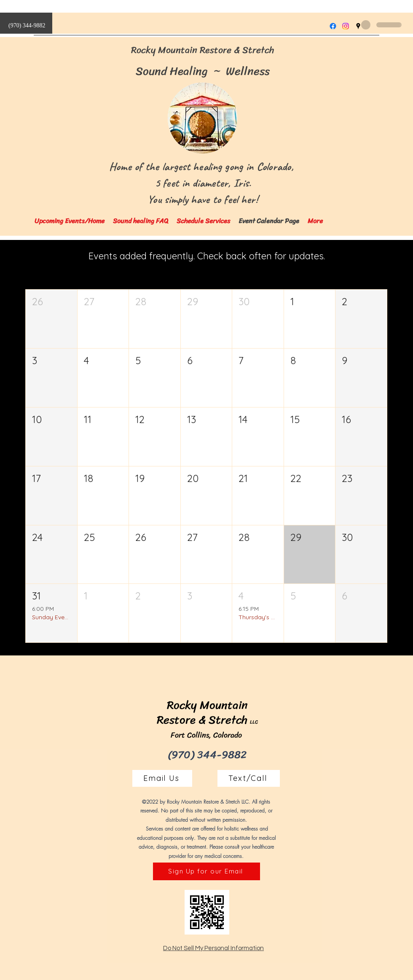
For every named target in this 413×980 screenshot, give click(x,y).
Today (370, 259)
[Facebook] (333, 26)
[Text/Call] (249, 778)
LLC (254, 722)
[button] (51, 319)
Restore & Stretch (202, 720)
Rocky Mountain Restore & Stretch (203, 50)
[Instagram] (346, 26)
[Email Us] (162, 778)
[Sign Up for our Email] (206, 871)
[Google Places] (358, 26)
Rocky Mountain (207, 705)
